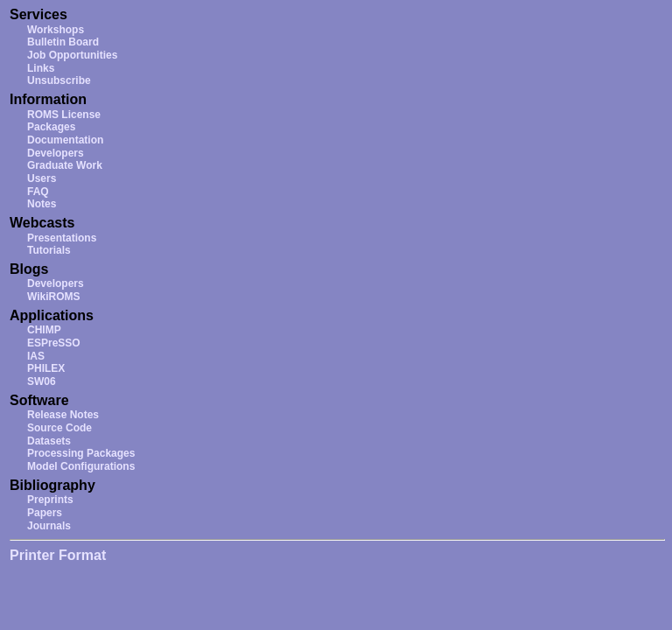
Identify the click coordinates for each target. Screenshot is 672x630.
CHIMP (44, 330)
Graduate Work (65, 165)
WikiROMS (54, 297)
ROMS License (64, 115)
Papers (45, 513)
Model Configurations (81, 466)
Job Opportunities (72, 55)
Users (42, 178)
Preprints (50, 500)
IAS (36, 356)
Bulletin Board (63, 42)
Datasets (49, 441)
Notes (42, 204)
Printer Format (58, 555)
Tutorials (49, 250)
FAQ (38, 192)
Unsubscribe (59, 80)
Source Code (59, 428)
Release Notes (63, 415)
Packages (51, 127)
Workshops (56, 30)
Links (41, 68)
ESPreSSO (54, 343)
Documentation (65, 140)
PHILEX (46, 368)
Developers (56, 153)
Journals (49, 526)
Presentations (62, 238)
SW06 (42, 381)
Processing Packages (81, 453)
